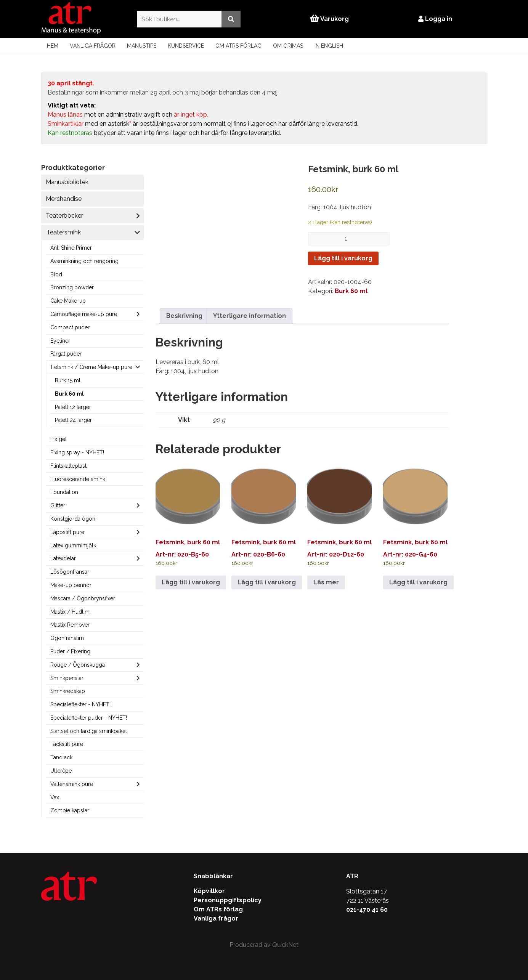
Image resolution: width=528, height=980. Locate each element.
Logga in (435, 19)
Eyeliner (60, 341)
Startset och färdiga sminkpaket (89, 731)
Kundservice (186, 46)
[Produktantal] (349, 239)
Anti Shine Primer (71, 248)
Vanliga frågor (93, 46)
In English (329, 46)
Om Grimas (288, 46)
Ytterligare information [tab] (250, 316)
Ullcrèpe (61, 771)
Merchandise (64, 199)
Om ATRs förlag (238, 46)
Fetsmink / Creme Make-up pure (92, 367)
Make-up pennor (71, 585)
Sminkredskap (68, 691)
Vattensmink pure (72, 784)
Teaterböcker (64, 216)
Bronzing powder (72, 287)
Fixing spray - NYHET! (77, 452)
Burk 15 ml (68, 380)
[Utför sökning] (231, 19)
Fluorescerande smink (78, 479)
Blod (56, 274)
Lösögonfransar (70, 572)
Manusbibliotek (67, 182)
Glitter (58, 505)
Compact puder (70, 327)
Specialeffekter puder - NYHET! (89, 718)
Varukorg (329, 19)
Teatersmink (64, 232)
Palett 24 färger (73, 420)
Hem (53, 46)
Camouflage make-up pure (84, 314)
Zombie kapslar (70, 810)
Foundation (64, 492)
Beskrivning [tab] (184, 316)
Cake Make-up (68, 301)
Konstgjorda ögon (73, 519)
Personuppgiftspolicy (228, 900)
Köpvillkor (209, 891)
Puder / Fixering (70, 651)
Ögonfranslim (67, 638)
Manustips (142, 46)
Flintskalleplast (68, 466)
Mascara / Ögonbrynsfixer (83, 598)
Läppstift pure (67, 532)
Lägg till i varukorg (343, 258)
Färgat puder (66, 354)
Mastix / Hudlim (70, 612)
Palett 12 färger (73, 407)
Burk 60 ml (69, 394)
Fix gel (59, 439)
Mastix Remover (70, 625)
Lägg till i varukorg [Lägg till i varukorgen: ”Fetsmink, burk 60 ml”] (191, 582)
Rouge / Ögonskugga (78, 665)
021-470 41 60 (367, 910)
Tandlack (61, 757)
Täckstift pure (67, 744)
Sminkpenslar (67, 678)
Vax (55, 797)
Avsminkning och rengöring (84, 261)
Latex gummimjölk (73, 545)
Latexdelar (63, 558)
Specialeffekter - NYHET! (80, 704)
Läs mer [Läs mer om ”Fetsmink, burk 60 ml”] (326, 582)
